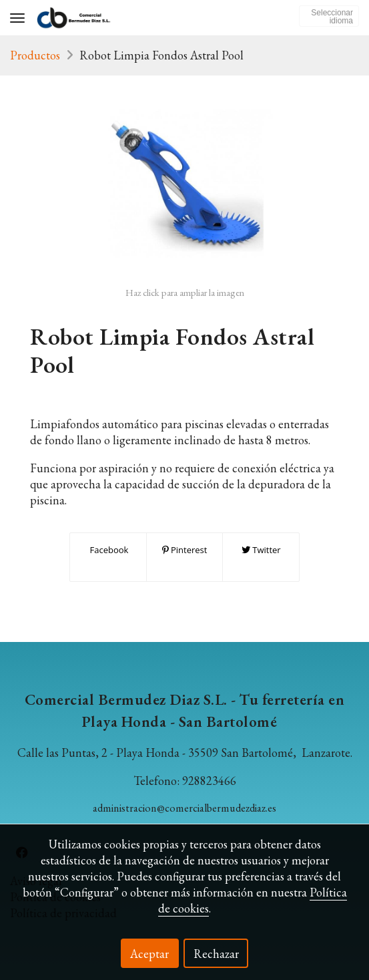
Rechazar (216, 954)
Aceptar (149, 954)
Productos (35, 55)
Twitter (261, 550)
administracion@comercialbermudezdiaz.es (184, 808)
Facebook (108, 550)
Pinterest (185, 550)
